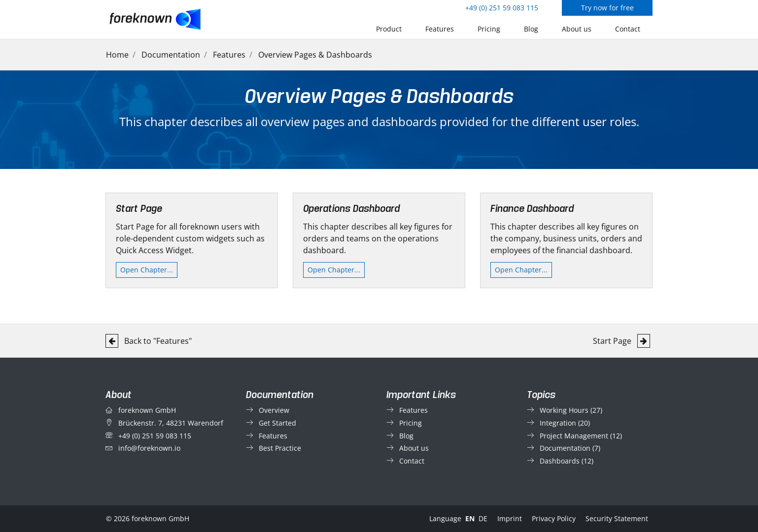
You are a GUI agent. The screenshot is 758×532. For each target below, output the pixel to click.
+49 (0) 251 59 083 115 (502, 8)
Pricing (489, 29)
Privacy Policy (554, 518)
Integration (558, 423)
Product (389, 29)
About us (577, 29)
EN (470, 518)
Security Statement (617, 518)
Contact (628, 29)
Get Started (277, 423)
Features (440, 29)
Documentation (171, 55)
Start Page (621, 341)
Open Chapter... (147, 270)
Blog (531, 29)
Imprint (510, 518)
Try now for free (607, 8)
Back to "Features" (149, 341)
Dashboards (560, 461)
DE (483, 518)
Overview (274, 410)
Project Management (574, 436)
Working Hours (564, 410)
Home (117, 55)
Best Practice (280, 448)
